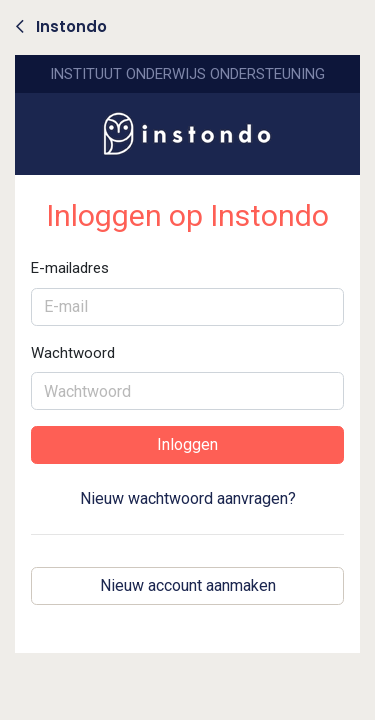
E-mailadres (70, 268)
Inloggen (187, 444)
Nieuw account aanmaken (188, 585)
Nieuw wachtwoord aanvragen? (188, 498)
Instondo (61, 26)
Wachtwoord (73, 353)
